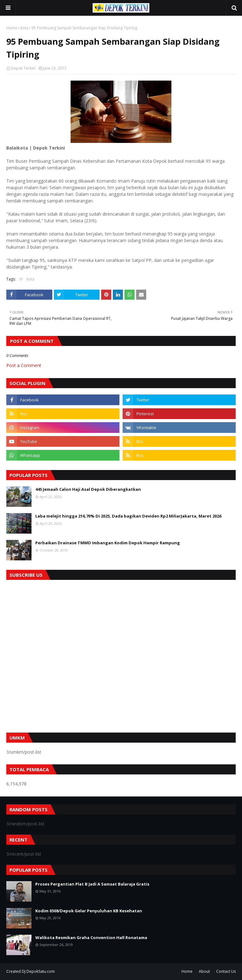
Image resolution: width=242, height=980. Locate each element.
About (204, 971)
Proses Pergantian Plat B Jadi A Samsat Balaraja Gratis (92, 884)
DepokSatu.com (41, 971)
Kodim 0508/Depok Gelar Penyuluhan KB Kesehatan (89, 911)
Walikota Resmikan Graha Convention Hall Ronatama (91, 938)
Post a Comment (24, 365)
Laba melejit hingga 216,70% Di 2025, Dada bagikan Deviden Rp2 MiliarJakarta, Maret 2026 (128, 516)
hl (21, 279)
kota (24, 28)
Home (12, 28)
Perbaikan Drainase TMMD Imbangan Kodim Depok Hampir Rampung (108, 543)
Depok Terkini (23, 68)
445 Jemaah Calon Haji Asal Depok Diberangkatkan (88, 489)
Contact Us (226, 971)
